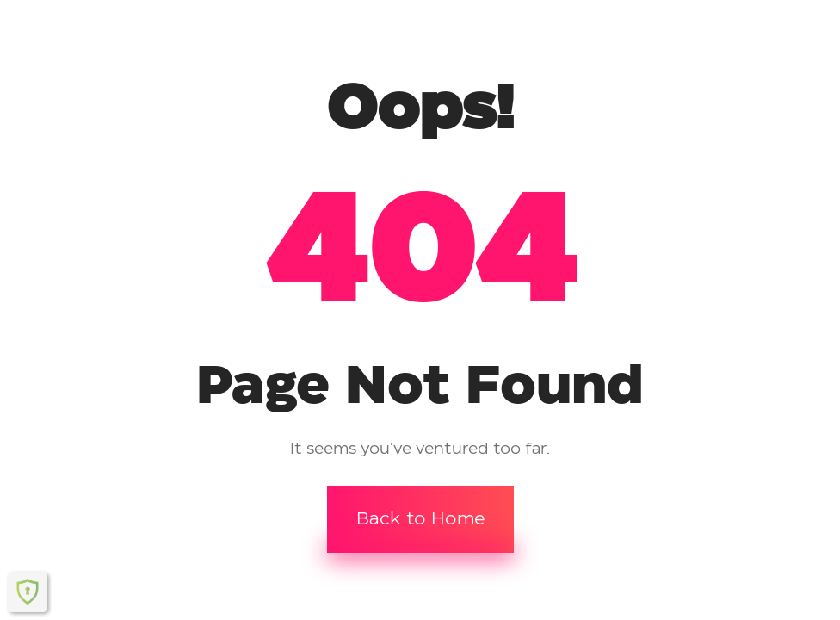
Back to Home (420, 519)
